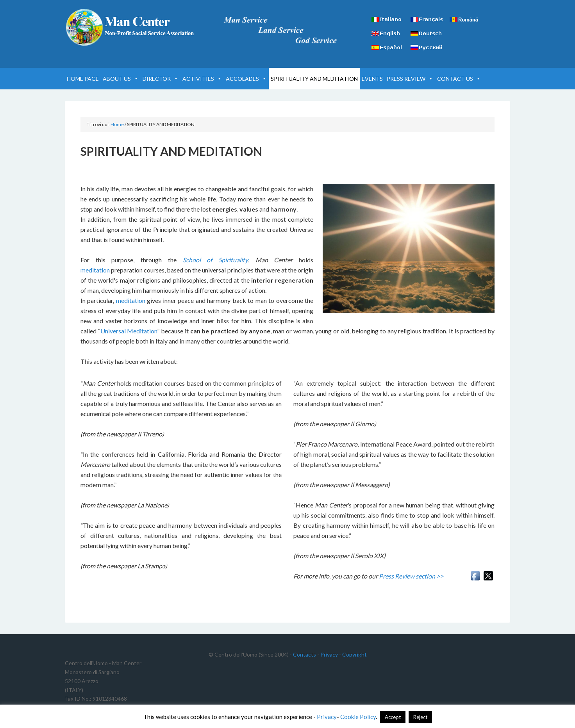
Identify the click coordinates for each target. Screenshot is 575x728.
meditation (95, 270)
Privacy (329, 654)
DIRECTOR (161, 79)
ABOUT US (121, 79)
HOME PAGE (83, 79)
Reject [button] (420, 717)
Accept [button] (393, 717)
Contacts (304, 654)
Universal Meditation (129, 331)
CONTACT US (459, 79)
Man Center (131, 27)
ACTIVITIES (202, 79)
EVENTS (372, 79)
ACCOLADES (246, 79)
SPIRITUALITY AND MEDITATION (314, 79)
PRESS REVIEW (410, 79)
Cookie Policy (358, 717)
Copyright (354, 654)
